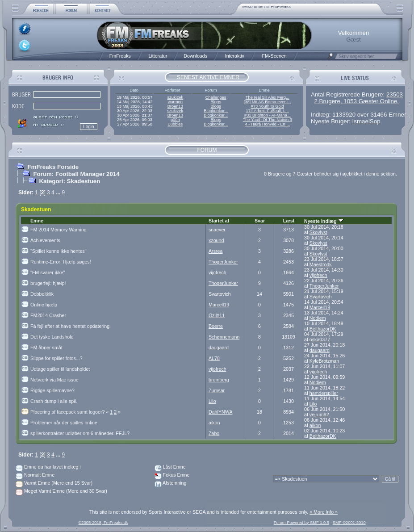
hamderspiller (324, 393)
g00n (175, 120)
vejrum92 (319, 415)
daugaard (219, 348)
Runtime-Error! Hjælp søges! (61, 262)
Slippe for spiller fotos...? (56, 358)
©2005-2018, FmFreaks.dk (103, 523)
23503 (395, 94)
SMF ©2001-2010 (349, 523)
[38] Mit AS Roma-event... (268, 102)
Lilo (212, 401)
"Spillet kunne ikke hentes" (58, 251)
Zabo (214, 433)
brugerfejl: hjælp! (48, 283)
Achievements (45, 240)
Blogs (215, 102)
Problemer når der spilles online (64, 423)
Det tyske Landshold (52, 337)
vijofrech (217, 272)
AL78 (214, 358)
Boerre (216, 326)
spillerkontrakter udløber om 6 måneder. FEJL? (80, 433)
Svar (260, 221)
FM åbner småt (46, 348)
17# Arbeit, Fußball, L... (268, 111)
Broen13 (175, 106)
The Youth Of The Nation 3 (268, 120)
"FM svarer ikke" (48, 272)
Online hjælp (44, 305)
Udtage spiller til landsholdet (60, 369)
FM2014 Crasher (48, 315)
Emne (37, 221)
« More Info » (324, 512)
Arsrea (215, 251)
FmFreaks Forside (53, 167)
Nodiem (318, 318)
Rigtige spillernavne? (52, 390)
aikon (214, 423)
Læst (289, 221)
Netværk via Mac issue (54, 380)
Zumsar (217, 390)
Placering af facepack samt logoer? (70, 412)
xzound (216, 240)
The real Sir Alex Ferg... (268, 97)
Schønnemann (224, 337)
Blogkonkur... (216, 111)
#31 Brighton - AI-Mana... (268, 115)
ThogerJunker (223, 262)
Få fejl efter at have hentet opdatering (70, 326)
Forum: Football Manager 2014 (76, 174)
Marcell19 (219, 305)
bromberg (219, 380)
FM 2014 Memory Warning (59, 230)
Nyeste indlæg (324, 221)
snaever (217, 230)
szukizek (175, 97)
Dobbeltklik (42, 294)
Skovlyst (318, 232)
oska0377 (320, 339)
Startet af (219, 221)
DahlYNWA (221, 412)
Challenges (216, 97)
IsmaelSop (366, 121)
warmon (175, 102)
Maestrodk (321, 264)
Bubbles (175, 124)
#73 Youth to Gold (268, 106)
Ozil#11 (217, 315)
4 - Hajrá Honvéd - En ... (268, 124)
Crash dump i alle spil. (54, 401)
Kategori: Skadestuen (69, 181)
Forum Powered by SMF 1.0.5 (301, 523)
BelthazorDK (323, 329)
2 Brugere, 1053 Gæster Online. (356, 101)
